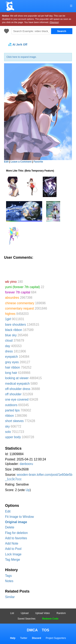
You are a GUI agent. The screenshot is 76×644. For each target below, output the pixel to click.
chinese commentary (20, 303)
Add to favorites (16, 538)
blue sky (11, 335)
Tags (8, 576)
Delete (10, 527)
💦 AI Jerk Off (18, 45)
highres (10, 314)
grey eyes (12, 362)
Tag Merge (13, 560)
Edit (8, 511)
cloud (9, 340)
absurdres (12, 298)
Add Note (12, 543)
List (12, 613)
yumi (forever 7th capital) (22, 287)
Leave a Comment (21, 162)
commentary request (19, 308)
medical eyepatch (17, 384)
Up (28, 490)
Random (61, 613)
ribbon (9, 416)
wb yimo (11, 282)
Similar (10, 597)
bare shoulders (16, 325)
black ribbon (14, 330)
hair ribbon (13, 367)
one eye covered (17, 399)
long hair (11, 373)
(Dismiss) (54, 22)
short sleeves (14, 421)
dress (9, 351)
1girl (8, 319)
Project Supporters (56, 638)
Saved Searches (27, 619)
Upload (25, 613)
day (8, 346)
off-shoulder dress (18, 389)
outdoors (11, 405)
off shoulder (13, 394)
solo (8, 432)
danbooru (26, 464)
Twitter (24, 638)
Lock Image (13, 554)
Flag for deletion (16, 533)
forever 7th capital (18, 292)
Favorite (38, 162)
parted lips (12, 410)
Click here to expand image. (22, 57)
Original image (16, 522)
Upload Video (43, 613)
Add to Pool (13, 549)
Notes (9, 581)
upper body (13, 437)
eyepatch (11, 357)
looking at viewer (17, 378)
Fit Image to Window (19, 517)
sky (7, 426)
